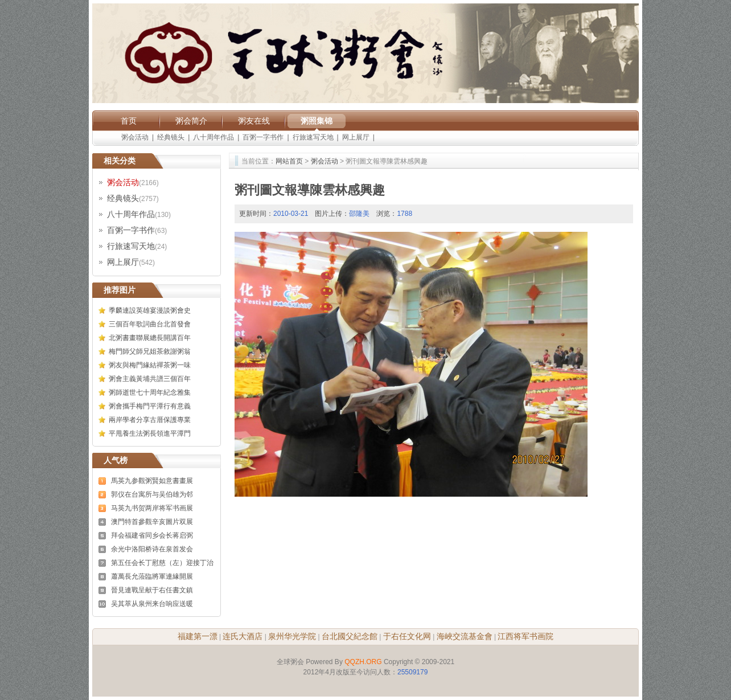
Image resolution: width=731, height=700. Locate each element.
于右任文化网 (407, 636)
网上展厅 (356, 137)
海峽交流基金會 (465, 636)
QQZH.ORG (363, 662)
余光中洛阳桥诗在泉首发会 (152, 549)
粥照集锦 (317, 121)
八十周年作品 (213, 137)
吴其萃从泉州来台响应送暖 (152, 604)
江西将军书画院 (525, 636)
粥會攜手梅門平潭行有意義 (150, 406)
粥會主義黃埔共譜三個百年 (150, 379)
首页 (129, 121)
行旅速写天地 (313, 137)
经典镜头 (171, 137)
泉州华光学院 (292, 636)
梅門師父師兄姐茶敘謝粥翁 (150, 351)
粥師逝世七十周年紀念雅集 (150, 392)
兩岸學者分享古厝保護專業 (150, 420)
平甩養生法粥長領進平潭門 (150, 433)
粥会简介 (191, 121)
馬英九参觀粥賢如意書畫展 (152, 481)
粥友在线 (254, 121)
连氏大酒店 (243, 636)
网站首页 (289, 161)
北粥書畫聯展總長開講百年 (150, 338)
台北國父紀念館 (350, 636)
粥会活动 (135, 137)
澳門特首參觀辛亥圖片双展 (152, 522)
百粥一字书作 (263, 137)
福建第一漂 (198, 636)
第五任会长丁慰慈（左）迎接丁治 (162, 563)
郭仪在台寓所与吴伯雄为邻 (152, 494)
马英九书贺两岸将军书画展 (152, 508)
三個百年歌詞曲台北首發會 (150, 324)
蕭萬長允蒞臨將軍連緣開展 (152, 576)
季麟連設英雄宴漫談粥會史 (150, 310)
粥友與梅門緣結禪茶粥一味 (150, 365)
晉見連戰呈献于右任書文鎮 (152, 590)
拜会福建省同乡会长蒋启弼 (152, 535)
